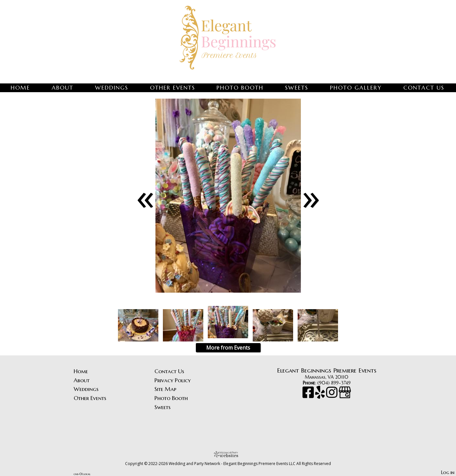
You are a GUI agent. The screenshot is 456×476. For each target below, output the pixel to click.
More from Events (228, 348)
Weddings (112, 88)
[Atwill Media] (228, 454)
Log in (448, 472)
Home (20, 88)
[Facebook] (309, 395)
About (63, 88)
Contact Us (424, 88)
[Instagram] (332, 395)
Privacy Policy (173, 380)
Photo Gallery (356, 88)
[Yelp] (321, 395)
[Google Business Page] (345, 395)
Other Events (173, 88)
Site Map (165, 389)
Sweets (297, 88)
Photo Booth (240, 88)
